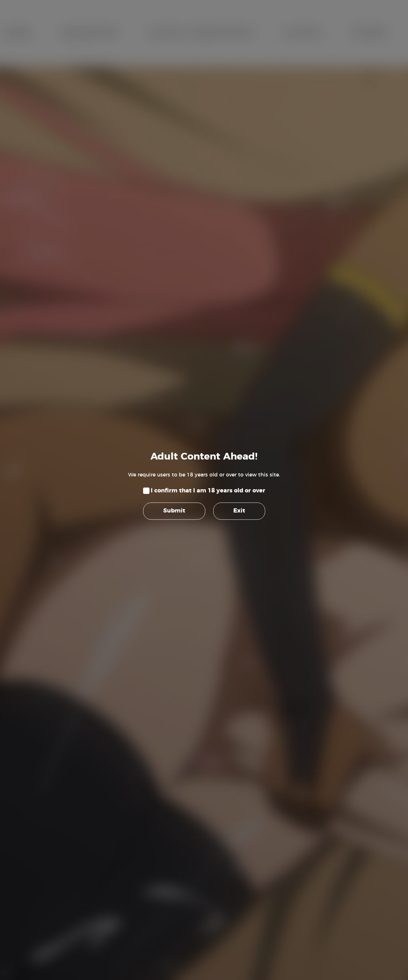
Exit (239, 511)
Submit (174, 511)
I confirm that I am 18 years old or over (208, 491)
